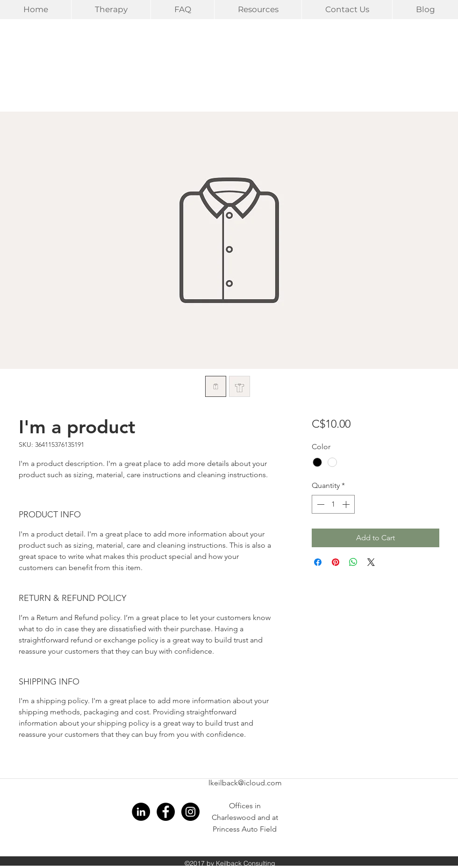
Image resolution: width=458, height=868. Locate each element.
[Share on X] (371, 562)
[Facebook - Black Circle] (166, 812)
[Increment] (347, 504)
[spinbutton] (333, 504)
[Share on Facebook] (318, 562)
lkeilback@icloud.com (245, 783)
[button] (111, 10)
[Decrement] (320, 504)
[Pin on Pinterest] (336, 562)
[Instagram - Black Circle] (190, 812)
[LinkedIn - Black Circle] (141, 812)
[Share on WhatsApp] (353, 562)
